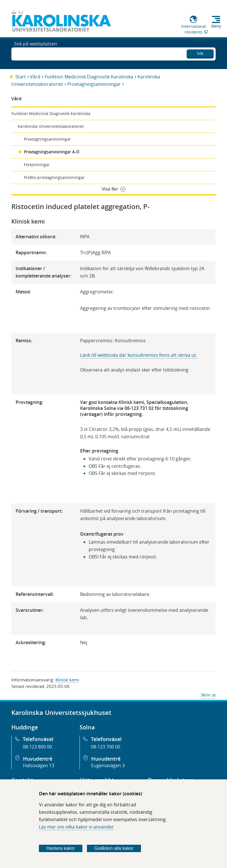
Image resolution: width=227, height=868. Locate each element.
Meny (216, 26)
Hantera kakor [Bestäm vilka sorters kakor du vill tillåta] (61, 848)
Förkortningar (37, 165)
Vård (35, 77)
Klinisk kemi (67, 680)
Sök (200, 52)
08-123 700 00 (106, 747)
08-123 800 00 (37, 747)
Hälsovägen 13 (39, 765)
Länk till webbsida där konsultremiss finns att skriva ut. (139, 355)
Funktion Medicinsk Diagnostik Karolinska (89, 77)
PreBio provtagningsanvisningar (54, 177)
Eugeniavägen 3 (108, 765)
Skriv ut (208, 695)
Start (21, 77)
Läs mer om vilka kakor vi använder (76, 827)
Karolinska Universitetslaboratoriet (51, 126)
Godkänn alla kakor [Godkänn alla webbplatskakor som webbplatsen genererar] (114, 848)
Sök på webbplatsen (36, 53)
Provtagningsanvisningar (94, 84)
